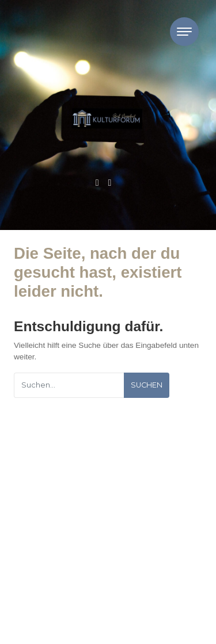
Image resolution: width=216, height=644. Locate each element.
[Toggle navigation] (184, 32)
